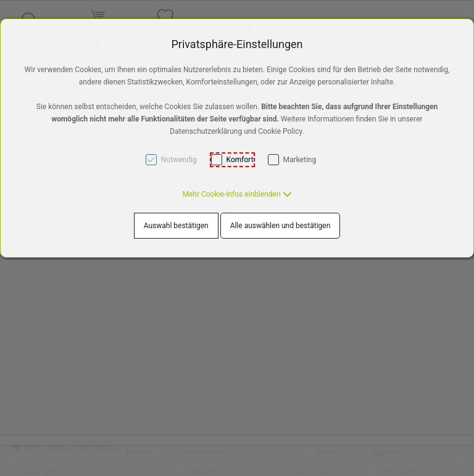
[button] (237, 194)
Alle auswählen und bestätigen (281, 226)
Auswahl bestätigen (176, 226)
